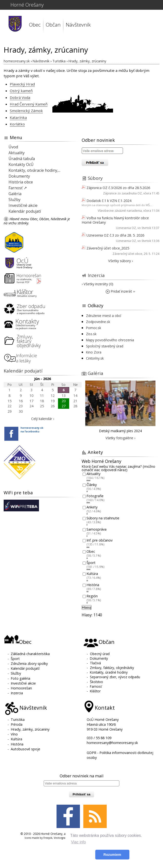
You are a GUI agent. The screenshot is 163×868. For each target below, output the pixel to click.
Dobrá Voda (20, 97)
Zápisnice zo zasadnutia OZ (122, 193)
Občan (53, 25)
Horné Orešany (27, 5)
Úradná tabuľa (22, 159)
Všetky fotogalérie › (120, 438)
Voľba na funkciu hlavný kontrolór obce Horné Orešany (115, 220)
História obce (21, 182)
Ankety (92, 507)
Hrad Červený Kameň (29, 104)
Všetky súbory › (120, 261)
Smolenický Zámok (26, 111)
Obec (35, 25)
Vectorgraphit (62, 838)
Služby (14, 200)
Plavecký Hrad (22, 84)
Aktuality (17, 153)
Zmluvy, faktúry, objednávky (112, 668)
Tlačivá (95, 663)
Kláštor (95, 691)
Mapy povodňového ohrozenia (110, 340)
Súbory (95, 178)
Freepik (48, 838)
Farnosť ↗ (18, 188)
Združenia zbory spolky (29, 663)
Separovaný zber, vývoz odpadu (115, 677)
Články (92, 485)
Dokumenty (19, 176)
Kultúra (92, 574)
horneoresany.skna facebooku (32, 429)
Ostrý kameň (21, 91)
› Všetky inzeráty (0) (97, 284)
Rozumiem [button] (112, 855)
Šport (91, 563)
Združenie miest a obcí (104, 316)
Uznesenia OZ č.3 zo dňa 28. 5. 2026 (115, 235)
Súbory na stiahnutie (103, 518)
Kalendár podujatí (25, 211)
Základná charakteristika (30, 654)
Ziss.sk (91, 334)
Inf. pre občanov (100, 540)
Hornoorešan (21, 688)
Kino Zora (94, 352)
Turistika (18, 720)
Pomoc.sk (94, 328)
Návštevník (78, 25)
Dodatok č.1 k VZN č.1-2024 (109, 201)
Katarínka (18, 117)
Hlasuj (87, 607)
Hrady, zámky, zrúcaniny (30, 729)
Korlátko (17, 124)
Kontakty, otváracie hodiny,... (34, 170)
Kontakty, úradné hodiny (109, 672)
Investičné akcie (23, 205)
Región (92, 596)
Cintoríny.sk (95, 358)
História (93, 585)
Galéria (15, 194)
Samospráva (96, 529)
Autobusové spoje (25, 749)
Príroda (17, 724)
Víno (14, 734)
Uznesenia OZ (126, 228)
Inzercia (96, 275)
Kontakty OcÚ (21, 164)
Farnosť (96, 686)
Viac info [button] (78, 842)
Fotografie (95, 496)
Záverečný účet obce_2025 (108, 248)
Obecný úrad (100, 654)
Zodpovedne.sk (98, 322)
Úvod (13, 147)
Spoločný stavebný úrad (105, 346)
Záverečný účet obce (127, 254)
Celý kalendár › (43, 419)
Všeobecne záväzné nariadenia (120, 211)
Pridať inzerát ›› (120, 291)
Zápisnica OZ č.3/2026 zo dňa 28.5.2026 (118, 188)
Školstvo (96, 682)
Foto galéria (20, 678)
